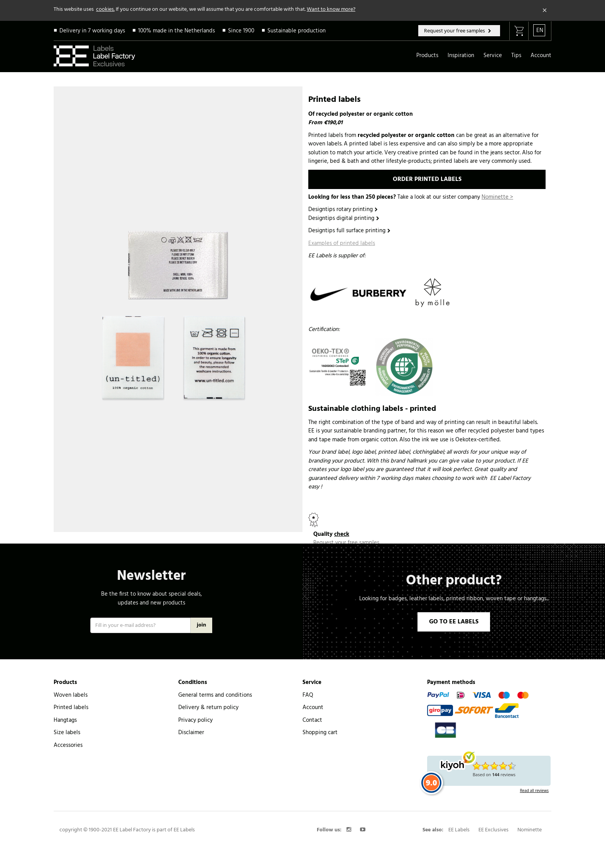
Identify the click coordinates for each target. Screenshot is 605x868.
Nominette (530, 821)
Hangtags (65, 711)
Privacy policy (195, 711)
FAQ (308, 686)
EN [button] (540, 30)
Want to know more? (331, 9)
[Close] (545, 10)
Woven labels (71, 686)
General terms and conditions (215, 686)
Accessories (68, 736)
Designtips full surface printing (347, 231)
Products (427, 56)
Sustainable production (297, 31)
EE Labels (459, 821)
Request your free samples (455, 31)
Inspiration (461, 56)
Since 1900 (241, 31)
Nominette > (497, 197)
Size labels (67, 724)
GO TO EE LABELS (454, 613)
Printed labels (71, 699)
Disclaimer (191, 724)
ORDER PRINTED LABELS (427, 179)
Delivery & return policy (208, 699)
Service (493, 56)
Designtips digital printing (341, 218)
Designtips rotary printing (341, 209)
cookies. (105, 9)
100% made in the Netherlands (177, 31)
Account (541, 56)
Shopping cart (320, 724)
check (342, 534)
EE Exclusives (493, 821)
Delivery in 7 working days (92, 31)
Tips (516, 56)
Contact (312, 711)
